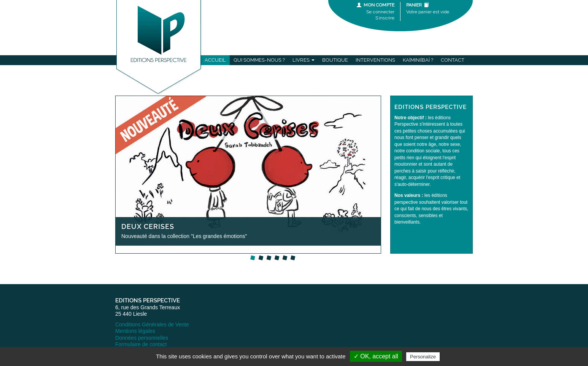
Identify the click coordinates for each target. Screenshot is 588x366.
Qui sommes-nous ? (259, 60)
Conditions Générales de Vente (152, 324)
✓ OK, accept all (376, 356)
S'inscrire (385, 18)
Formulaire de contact (141, 344)
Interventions (375, 60)
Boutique (335, 60)
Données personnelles (142, 338)
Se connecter (380, 12)
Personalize (423, 357)
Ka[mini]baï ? (418, 60)
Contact (453, 60)
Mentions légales (135, 331)
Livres (304, 60)
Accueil (215, 60)
